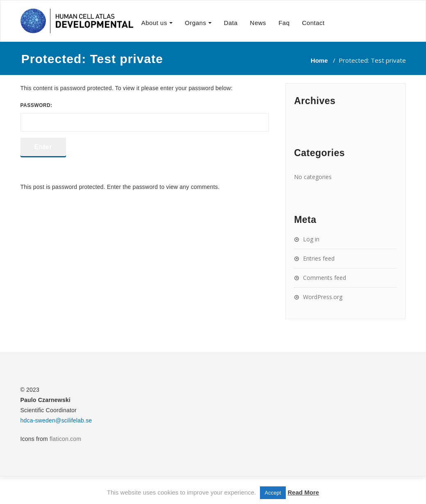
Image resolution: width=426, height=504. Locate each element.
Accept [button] (273, 493)
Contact (313, 23)
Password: (145, 117)
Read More (303, 492)
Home (319, 60)
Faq (284, 23)
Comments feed (325, 278)
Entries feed (319, 258)
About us (154, 23)
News (258, 23)
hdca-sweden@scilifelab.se (56, 420)
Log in (311, 239)
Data (231, 23)
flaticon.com (65, 439)
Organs (196, 23)
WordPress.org (323, 297)
